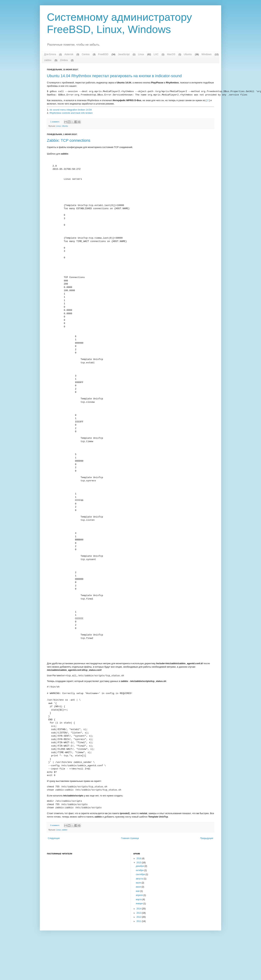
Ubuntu (188, 54)
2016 (139, 858)
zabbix (48, 60)
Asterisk (69, 54)
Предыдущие (207, 838)
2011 (139, 921)
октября (140, 870)
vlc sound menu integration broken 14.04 (71, 110)
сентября (141, 874)
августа (140, 879)
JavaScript (124, 54)
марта (139, 899)
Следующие (54, 838)
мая (138, 891)
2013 (139, 913)
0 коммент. (55, 825)
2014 (139, 909)
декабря (140, 866)
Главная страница (130, 838)
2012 (139, 917)
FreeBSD (103, 54)
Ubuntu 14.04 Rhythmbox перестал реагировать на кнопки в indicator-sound (114, 76)
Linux (141, 54)
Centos (86, 54)
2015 (139, 863)
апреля (140, 895)
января (140, 904)
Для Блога (50, 54)
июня (139, 887)
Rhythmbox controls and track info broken (71, 113)
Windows (207, 54)
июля (139, 883)
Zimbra (64, 60)
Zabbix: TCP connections (69, 140)
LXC (156, 54)
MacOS (171, 54)
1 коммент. (55, 122)
